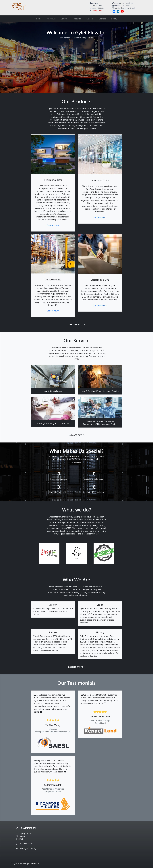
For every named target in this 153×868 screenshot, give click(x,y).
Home (39, 19)
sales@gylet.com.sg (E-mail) (125, 8)
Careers (90, 19)
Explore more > (76, 667)
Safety (114, 19)
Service (64, 19)
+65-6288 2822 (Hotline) (123, 3)
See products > (76, 324)
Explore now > (53, 225)
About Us (51, 19)
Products (77, 19)
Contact (102, 19)
